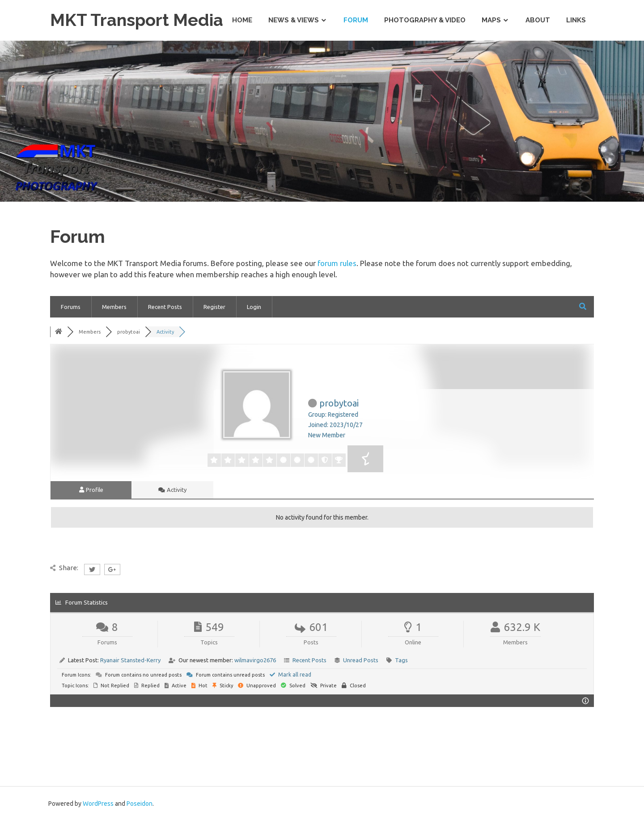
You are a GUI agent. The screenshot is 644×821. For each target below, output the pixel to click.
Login (254, 307)
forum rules (337, 263)
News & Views (294, 20)
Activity (172, 490)
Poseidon (140, 804)
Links (576, 20)
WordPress (98, 804)
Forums (71, 307)
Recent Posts (165, 307)
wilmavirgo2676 (255, 660)
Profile (91, 490)
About (538, 20)
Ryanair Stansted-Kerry (130, 660)
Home (242, 20)
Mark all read (290, 675)
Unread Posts (361, 660)
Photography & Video (425, 20)
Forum (356, 20)
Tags (401, 660)
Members (114, 307)
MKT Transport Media (137, 20)
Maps (491, 20)
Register (214, 307)
